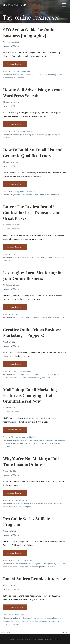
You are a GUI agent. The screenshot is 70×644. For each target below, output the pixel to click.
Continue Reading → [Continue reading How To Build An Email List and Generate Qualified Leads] (15, 184)
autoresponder (18, 440)
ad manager (17, 135)
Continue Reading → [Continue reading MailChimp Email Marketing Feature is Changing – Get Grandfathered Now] (15, 430)
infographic (28, 75)
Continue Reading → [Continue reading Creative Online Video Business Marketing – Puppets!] (15, 364)
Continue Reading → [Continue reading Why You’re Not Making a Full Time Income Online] (15, 493)
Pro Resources (25, 371)
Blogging (15, 314)
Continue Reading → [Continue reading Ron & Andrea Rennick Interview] (15, 607)
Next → (64, 632)
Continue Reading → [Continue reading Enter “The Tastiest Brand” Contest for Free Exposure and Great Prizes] (15, 247)
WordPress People (18, 615)
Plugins (14, 131)
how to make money (32, 503)
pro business (44, 567)
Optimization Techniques (21, 71)
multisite (29, 621)
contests (30, 257)
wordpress (7, 138)
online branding (40, 257)
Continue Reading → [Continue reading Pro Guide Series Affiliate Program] (15, 553)
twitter (52, 567)
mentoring (21, 318)
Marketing (15, 192)
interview (22, 621)
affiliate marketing (20, 564)
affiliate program (34, 564)
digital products (60, 564)
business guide (47, 564)
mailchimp (28, 443)
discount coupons (10, 621)
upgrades (7, 446)
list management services (13, 443)
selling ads (56, 135)
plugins (51, 621)
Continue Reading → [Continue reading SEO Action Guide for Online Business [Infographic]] (15, 64)
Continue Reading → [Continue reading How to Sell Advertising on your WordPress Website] (15, 124)
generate (16, 195)
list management (60, 440)
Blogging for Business (20, 437)
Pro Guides (15, 560)
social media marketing (32, 378)
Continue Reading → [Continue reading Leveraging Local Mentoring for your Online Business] (15, 307)
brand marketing (19, 257)
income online (47, 503)
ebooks (6, 567)
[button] (64, 5)
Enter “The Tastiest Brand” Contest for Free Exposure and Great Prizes (32, 212)
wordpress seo (18, 78)
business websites (34, 374)
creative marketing (49, 374)
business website (19, 374)
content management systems (49, 618)
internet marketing (40, 75)
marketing (52, 75)
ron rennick (11, 624)
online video (17, 378)
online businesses (38, 135)
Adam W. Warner (14, 5)
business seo (18, 75)
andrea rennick (19, 618)
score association (48, 318)
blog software (31, 618)
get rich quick (18, 503)
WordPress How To (25, 131)
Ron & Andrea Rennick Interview (34, 579)
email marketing (31, 440)
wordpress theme (52, 195)
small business (61, 318)
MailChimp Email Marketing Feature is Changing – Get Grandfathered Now (30, 395)
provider (50, 443)
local (15, 318)
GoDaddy (57, 639)
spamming (58, 443)
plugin (49, 135)
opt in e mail (40, 195)
